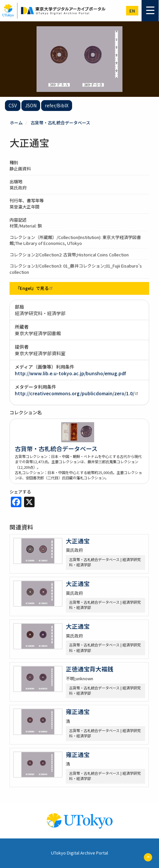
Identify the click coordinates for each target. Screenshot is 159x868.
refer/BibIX (57, 105)
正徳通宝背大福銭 (90, 669)
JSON (31, 105)
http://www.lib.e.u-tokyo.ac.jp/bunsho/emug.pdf (70, 373)
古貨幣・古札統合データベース (60, 123)
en (132, 11)
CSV (13, 105)
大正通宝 (78, 541)
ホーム (16, 123)
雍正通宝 (78, 711)
